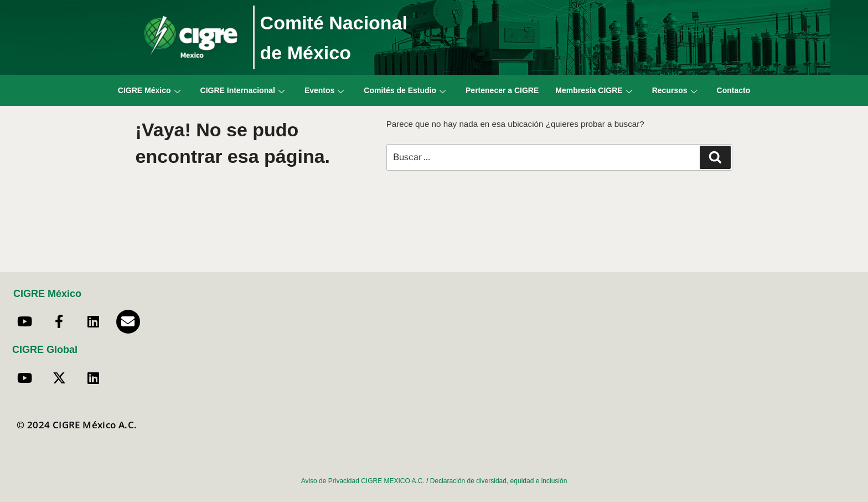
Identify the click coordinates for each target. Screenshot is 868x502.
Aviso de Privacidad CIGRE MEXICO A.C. (363, 481)
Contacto (734, 90)
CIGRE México (149, 90)
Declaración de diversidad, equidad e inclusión (499, 481)
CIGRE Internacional (242, 90)
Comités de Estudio (405, 90)
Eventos (324, 90)
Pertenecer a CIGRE (502, 90)
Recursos (675, 90)
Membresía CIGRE (593, 90)
